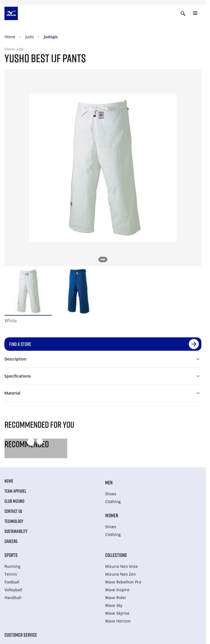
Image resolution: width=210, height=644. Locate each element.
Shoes (111, 494)
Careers (11, 541)
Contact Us (13, 511)
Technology (14, 521)
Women (112, 515)
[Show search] (183, 13)
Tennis (11, 574)
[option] (28, 291)
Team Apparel (15, 491)
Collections (116, 555)
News (9, 481)
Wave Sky (114, 605)
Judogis (51, 37)
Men (109, 482)
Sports (11, 555)
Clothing (113, 502)
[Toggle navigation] (195, 13)
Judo (30, 37)
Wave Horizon (118, 621)
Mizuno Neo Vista (121, 566)
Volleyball (13, 590)
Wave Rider (116, 598)
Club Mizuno (14, 501)
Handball (13, 598)
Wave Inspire (117, 590)
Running (12, 566)
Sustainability (16, 531)
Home (10, 37)
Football (12, 582)
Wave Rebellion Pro (123, 582)
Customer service (21, 635)
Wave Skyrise (117, 613)
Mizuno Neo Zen (120, 574)
